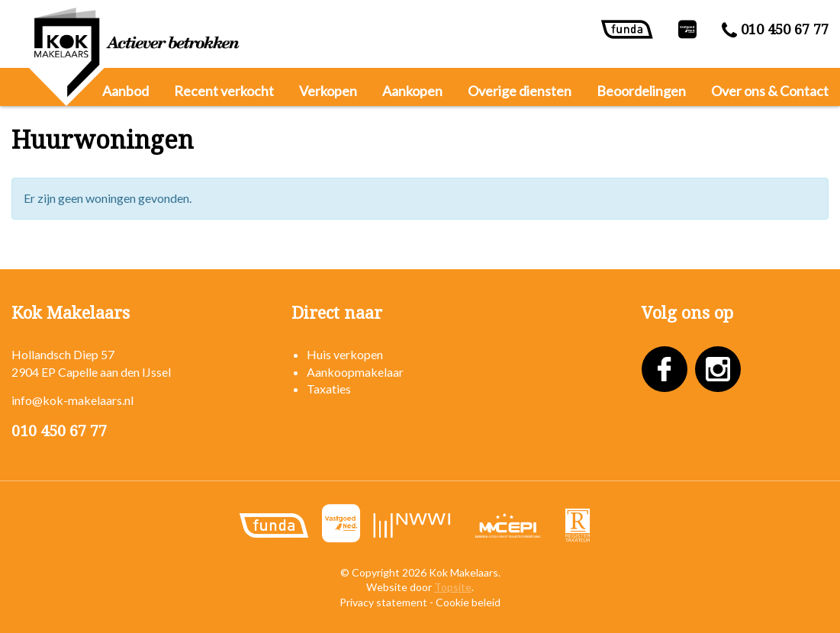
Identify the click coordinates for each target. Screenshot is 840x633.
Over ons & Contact (770, 91)
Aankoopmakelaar (355, 372)
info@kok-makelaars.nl (72, 400)
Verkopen (328, 91)
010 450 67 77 (775, 29)
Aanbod (126, 91)
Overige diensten (520, 91)
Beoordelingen (641, 91)
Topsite (453, 587)
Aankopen (412, 91)
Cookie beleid (468, 602)
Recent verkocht (224, 91)
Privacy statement (383, 602)
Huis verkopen (345, 354)
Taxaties (329, 389)
